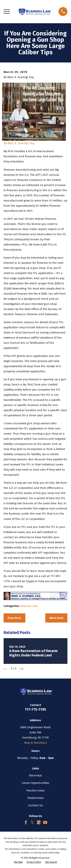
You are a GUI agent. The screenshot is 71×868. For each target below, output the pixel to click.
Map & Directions (35, 743)
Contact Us (35, 805)
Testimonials (35, 798)
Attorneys (35, 775)
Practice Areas (35, 790)
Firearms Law (29, 606)
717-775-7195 (35, 709)
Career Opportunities (35, 783)
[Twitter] (32, 822)
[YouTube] (45, 822)
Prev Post (14, 618)
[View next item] (21, 669)
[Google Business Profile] (39, 822)
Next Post (56, 618)
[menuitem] (18, 862)
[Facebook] (26, 822)
